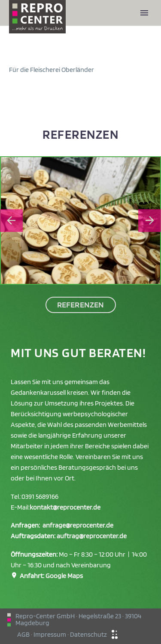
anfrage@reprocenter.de (78, 525)
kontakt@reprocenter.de (65, 507)
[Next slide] (150, 221)
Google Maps (64, 576)
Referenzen (81, 305)
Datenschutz (88, 634)
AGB (23, 634)
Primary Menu (144, 13)
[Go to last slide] (11, 221)
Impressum (50, 634)
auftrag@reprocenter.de (92, 536)
